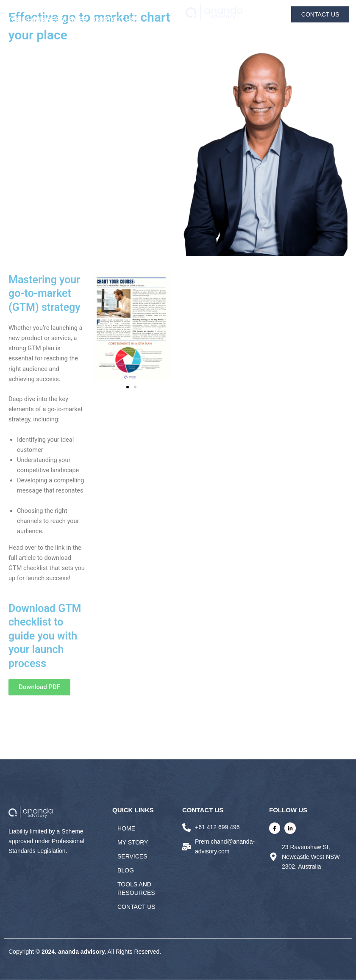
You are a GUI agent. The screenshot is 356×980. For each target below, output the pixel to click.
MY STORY (48, 9)
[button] (103, 327)
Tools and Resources (47, 19)
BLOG (119, 9)
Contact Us (114, 19)
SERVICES (87, 9)
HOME (15, 9)
